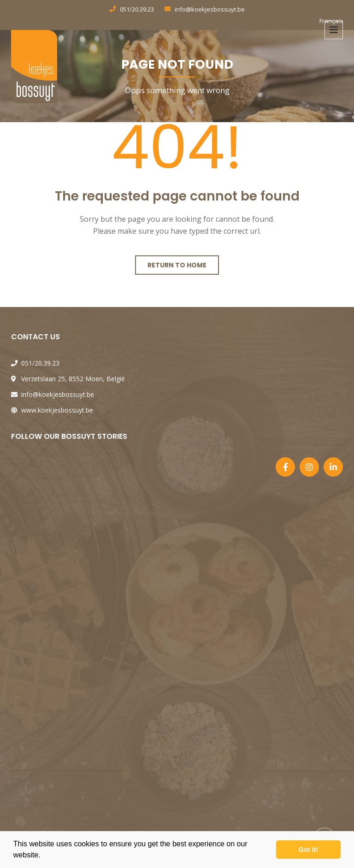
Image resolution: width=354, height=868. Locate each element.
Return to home (177, 265)
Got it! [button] (308, 850)
